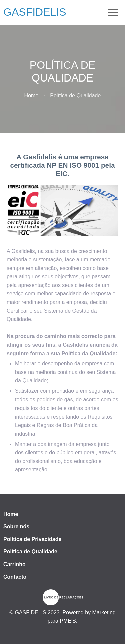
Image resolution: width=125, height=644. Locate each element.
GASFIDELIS (35, 12)
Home (31, 95)
